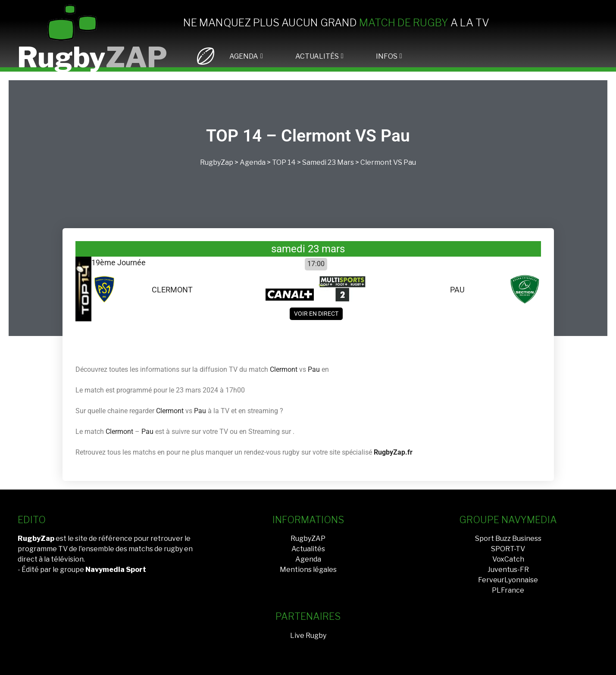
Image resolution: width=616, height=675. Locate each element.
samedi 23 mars (328, 162)
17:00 (316, 264)
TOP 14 (284, 162)
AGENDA (244, 56)
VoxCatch (508, 559)
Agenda (253, 162)
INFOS (387, 56)
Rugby (92, 57)
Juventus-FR (508, 570)
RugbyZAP (308, 538)
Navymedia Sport (116, 570)
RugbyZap (217, 162)
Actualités (308, 549)
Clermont (376, 162)
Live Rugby (308, 636)
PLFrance (508, 590)
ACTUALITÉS (317, 56)
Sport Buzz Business (508, 538)
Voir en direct (316, 314)
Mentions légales (308, 570)
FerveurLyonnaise (508, 580)
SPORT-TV (508, 549)
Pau (410, 162)
